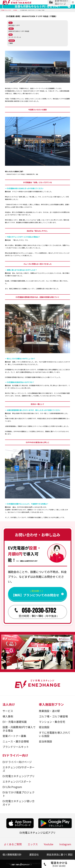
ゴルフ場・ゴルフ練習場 (53, 716)
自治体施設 (45, 741)
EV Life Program (12, 787)
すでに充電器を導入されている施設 (55, 734)
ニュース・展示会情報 (16, 741)
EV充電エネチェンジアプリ (19, 776)
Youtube (49, 844)
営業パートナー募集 (14, 736)
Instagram (65, 844)
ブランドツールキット (16, 747)
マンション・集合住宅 (52, 722)
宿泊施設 (44, 727)
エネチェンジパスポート (17, 782)
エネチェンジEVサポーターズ (19, 769)
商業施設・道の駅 (49, 711)
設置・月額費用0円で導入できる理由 (19, 729)
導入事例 (8, 716)
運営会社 (34, 854)
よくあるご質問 (13, 844)
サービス (8, 711)
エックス (33, 844)
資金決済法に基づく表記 (60, 854)
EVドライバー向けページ (17, 762)
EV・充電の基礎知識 (15, 722)
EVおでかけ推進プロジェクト (19, 794)
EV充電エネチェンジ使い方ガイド (19, 803)
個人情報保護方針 (12, 854)
